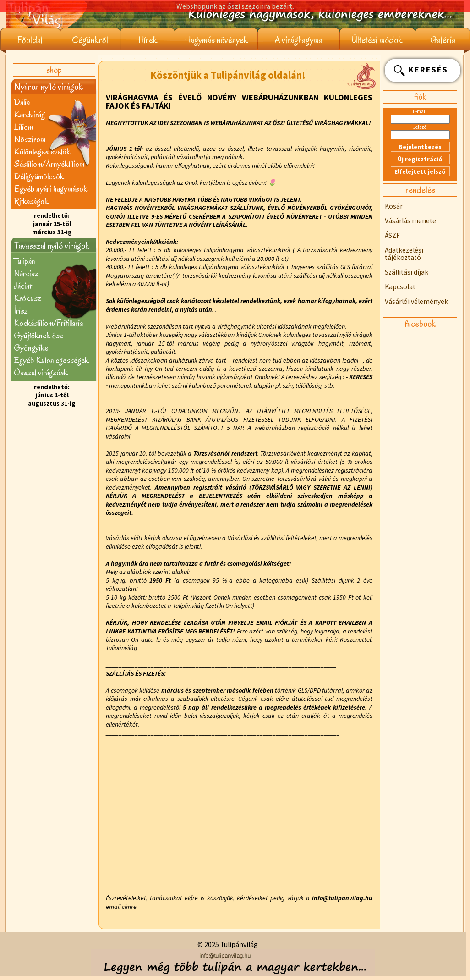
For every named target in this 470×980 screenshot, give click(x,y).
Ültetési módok (377, 40)
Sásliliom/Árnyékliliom (49, 164)
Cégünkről (90, 40)
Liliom (24, 127)
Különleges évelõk (42, 151)
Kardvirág (30, 114)
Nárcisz (26, 273)
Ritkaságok (31, 201)
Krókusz (27, 298)
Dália (22, 102)
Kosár (394, 206)
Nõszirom (30, 139)
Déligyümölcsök (39, 176)
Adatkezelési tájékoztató (404, 254)
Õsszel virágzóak (41, 372)
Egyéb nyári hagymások (51, 189)
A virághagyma (299, 40)
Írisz (21, 311)
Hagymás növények (216, 40)
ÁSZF (392, 235)
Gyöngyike (31, 348)
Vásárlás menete (410, 221)
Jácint (23, 286)
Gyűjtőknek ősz (38, 335)
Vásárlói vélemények (416, 301)
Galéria (443, 40)
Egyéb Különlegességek (51, 360)
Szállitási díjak (407, 272)
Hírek (148, 40)
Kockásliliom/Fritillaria (48, 323)
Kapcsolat (400, 287)
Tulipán (25, 261)
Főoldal (30, 40)
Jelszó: (421, 127)
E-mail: (420, 111)
